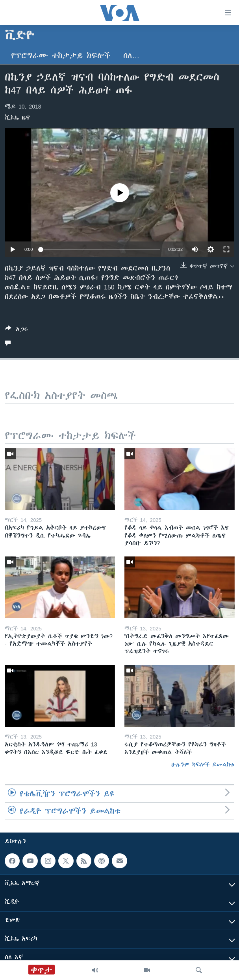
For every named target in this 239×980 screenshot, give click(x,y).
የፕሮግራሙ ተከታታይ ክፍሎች (61, 56)
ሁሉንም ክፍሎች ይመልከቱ (203, 764)
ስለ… (131, 56)
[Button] (17, 331)
